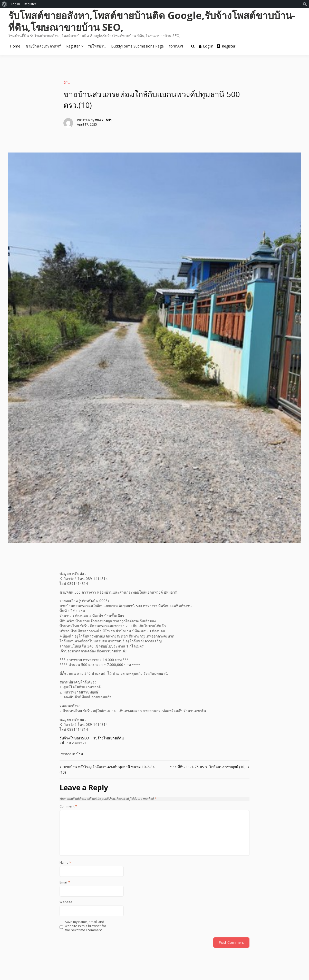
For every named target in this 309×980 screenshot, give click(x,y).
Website (66, 902)
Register (73, 46)
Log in (206, 46)
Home (15, 46)
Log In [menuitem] (15, 4)
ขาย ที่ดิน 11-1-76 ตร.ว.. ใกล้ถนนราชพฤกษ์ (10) (208, 767)
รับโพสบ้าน (97, 46)
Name (65, 863)
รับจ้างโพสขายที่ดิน (109, 738)
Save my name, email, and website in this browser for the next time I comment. (86, 926)
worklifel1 (104, 120)
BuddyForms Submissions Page (137, 46)
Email (65, 882)
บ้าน (66, 82)
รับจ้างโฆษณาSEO (74, 738)
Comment (68, 806)
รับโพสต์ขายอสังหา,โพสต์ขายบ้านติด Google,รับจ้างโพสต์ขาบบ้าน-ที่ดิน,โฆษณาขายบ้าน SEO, (152, 21)
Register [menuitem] (30, 4)
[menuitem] (4, 4)
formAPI (176, 46)
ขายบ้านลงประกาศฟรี (43, 46)
